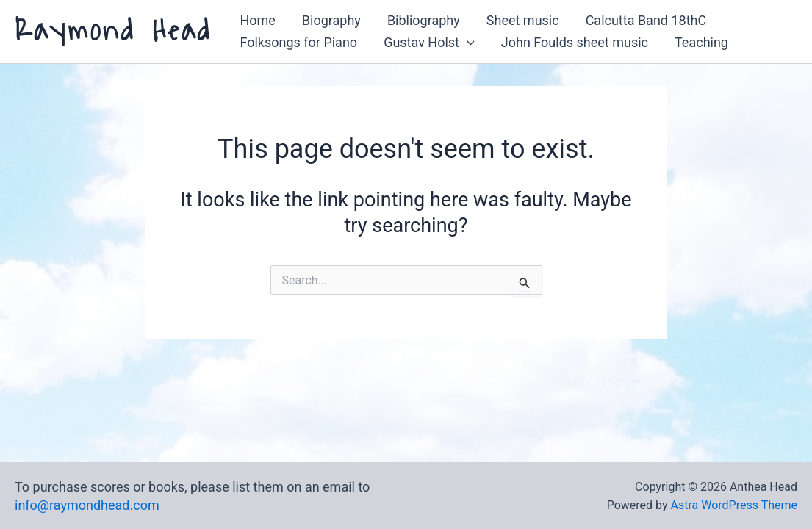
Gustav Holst (429, 43)
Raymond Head (113, 31)
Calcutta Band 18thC (646, 20)
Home (257, 20)
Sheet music (523, 20)
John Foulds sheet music (575, 42)
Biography (331, 20)
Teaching (701, 42)
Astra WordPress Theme (734, 505)
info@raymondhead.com (87, 505)
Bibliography (424, 20)
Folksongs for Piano (298, 42)
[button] (467, 43)
